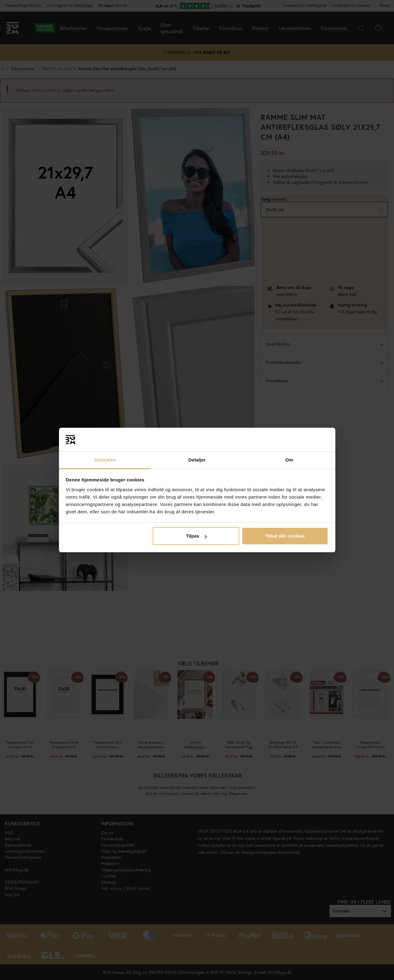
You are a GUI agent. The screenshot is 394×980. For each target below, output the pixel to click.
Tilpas (196, 536)
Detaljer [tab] (197, 460)
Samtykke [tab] (105, 460)
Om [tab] (289, 460)
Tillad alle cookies (285, 536)
